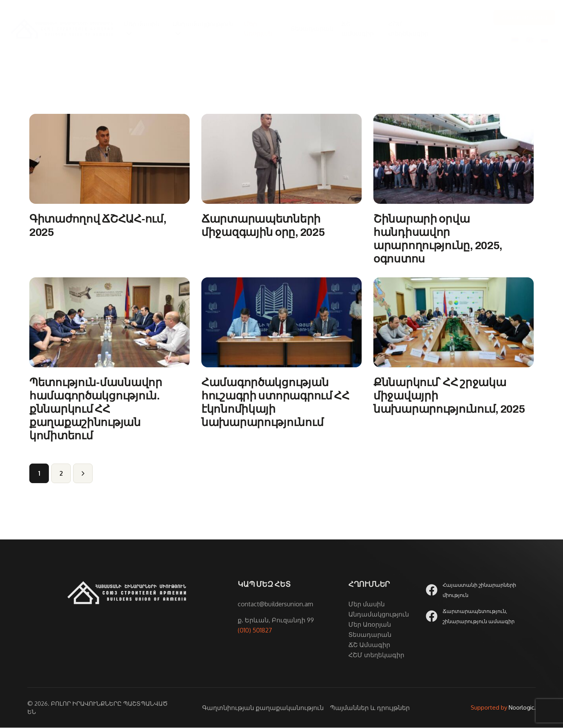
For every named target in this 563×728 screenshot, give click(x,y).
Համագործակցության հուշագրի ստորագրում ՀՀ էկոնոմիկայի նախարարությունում (275, 403)
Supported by (489, 708)
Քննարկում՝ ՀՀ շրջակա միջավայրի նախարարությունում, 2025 (449, 396)
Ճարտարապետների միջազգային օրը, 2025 (263, 226)
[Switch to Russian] (545, 39)
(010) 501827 (255, 631)
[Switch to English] (530, 39)
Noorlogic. (522, 708)
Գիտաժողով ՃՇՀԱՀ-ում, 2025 (98, 226)
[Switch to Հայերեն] (515, 39)
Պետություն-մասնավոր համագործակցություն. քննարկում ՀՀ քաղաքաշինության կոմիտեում (96, 409)
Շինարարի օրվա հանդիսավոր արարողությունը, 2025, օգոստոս (438, 239)
